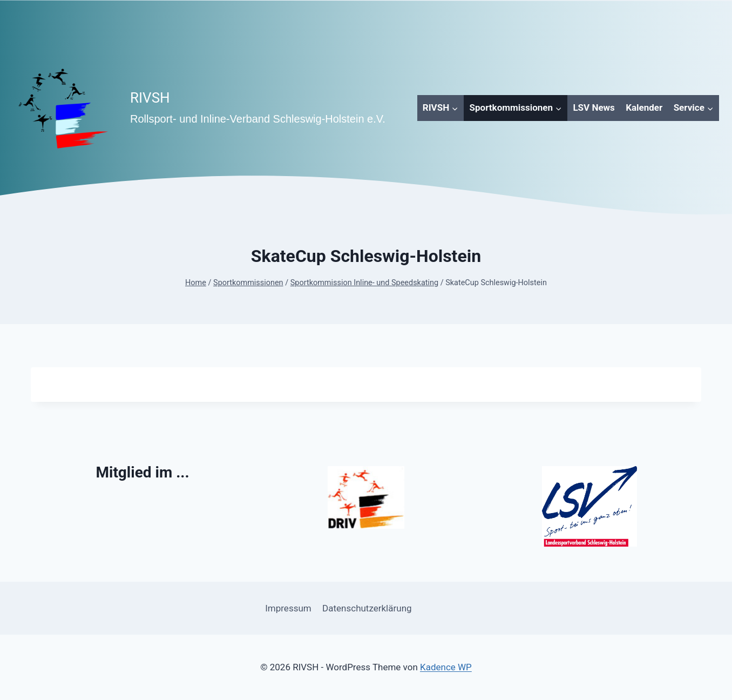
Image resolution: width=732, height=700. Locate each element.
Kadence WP (446, 667)
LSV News (594, 107)
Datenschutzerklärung (367, 608)
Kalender (644, 107)
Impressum (288, 608)
